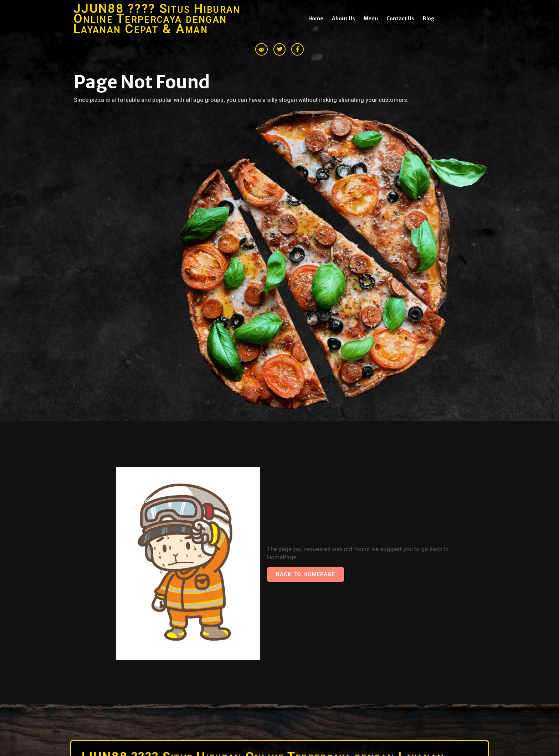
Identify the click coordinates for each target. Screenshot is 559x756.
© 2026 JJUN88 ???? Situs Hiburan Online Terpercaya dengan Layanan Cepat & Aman (174, 664)
